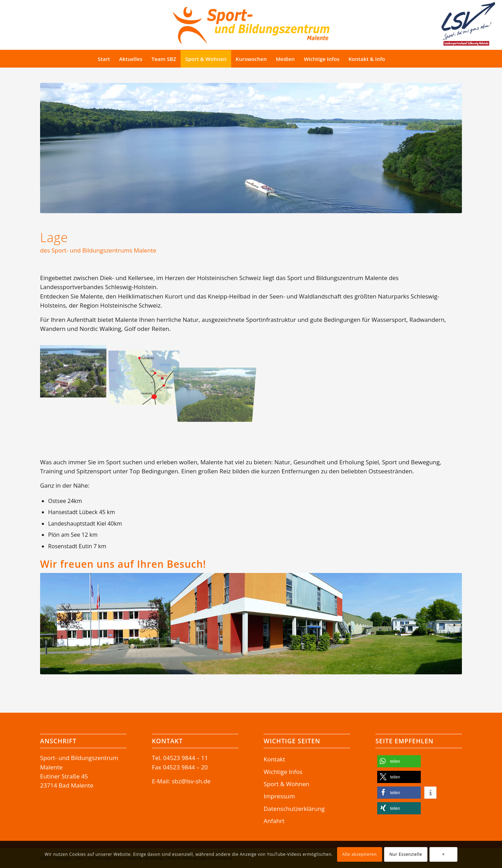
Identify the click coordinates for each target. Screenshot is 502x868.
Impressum (279, 796)
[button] (399, 761)
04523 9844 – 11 (186, 758)
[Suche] (403, 59)
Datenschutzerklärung (294, 809)
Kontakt (274, 759)
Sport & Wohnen (286, 784)
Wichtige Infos (283, 772)
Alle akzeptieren (360, 854)
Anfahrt (274, 821)
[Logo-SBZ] (251, 24)
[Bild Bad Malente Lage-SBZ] (147, 372)
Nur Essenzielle (406, 854)
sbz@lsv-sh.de (191, 781)
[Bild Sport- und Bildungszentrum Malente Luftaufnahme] (76, 372)
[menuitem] (104, 59)
